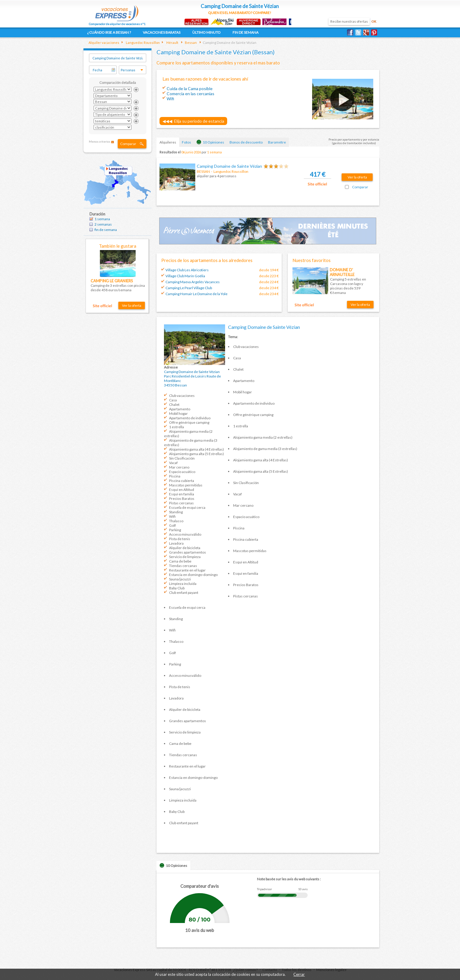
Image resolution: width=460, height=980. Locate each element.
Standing (176, 512)
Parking (175, 530)
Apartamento (180, 409)
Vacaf (173, 463)
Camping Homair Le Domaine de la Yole (196, 294)
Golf (172, 525)
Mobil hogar (178, 413)
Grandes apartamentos (188, 552)
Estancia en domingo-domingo (193, 575)
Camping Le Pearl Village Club (189, 288)
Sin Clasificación (182, 458)
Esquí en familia (182, 494)
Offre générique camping (189, 422)
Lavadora (176, 543)
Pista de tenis (180, 539)
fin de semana (106, 230)
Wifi (172, 516)
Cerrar (299, 974)
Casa (173, 400)
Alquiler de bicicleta (185, 548)
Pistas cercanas (181, 503)
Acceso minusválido (185, 534)
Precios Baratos (182, 499)
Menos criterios (100, 141)
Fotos (186, 142)
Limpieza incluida (183, 584)
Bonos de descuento (246, 142)
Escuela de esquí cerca (187, 507)
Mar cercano (179, 467)
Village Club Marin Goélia (185, 276)
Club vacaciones (182, 396)
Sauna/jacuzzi (180, 579)
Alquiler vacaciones (104, 43)
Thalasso (176, 521)
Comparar (128, 144)
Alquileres (168, 142)
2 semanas (103, 224)
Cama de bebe (180, 561)
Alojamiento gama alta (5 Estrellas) (196, 454)
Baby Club (177, 588)
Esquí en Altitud (182, 490)
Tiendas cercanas (183, 566)
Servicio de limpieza (185, 557)
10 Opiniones (210, 142)
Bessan (190, 43)
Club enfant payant (184, 593)
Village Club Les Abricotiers (187, 270)
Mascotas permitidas (186, 485)
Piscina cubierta (182, 481)
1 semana (102, 219)
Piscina (175, 476)
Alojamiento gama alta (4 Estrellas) (196, 449)
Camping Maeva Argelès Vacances (193, 282)
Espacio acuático (182, 472)
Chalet (174, 405)
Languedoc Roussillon (143, 43)
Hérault (172, 43)
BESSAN (203, 171)
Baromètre (277, 142)
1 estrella (176, 427)
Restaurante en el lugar (187, 570)
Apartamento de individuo (190, 418)
